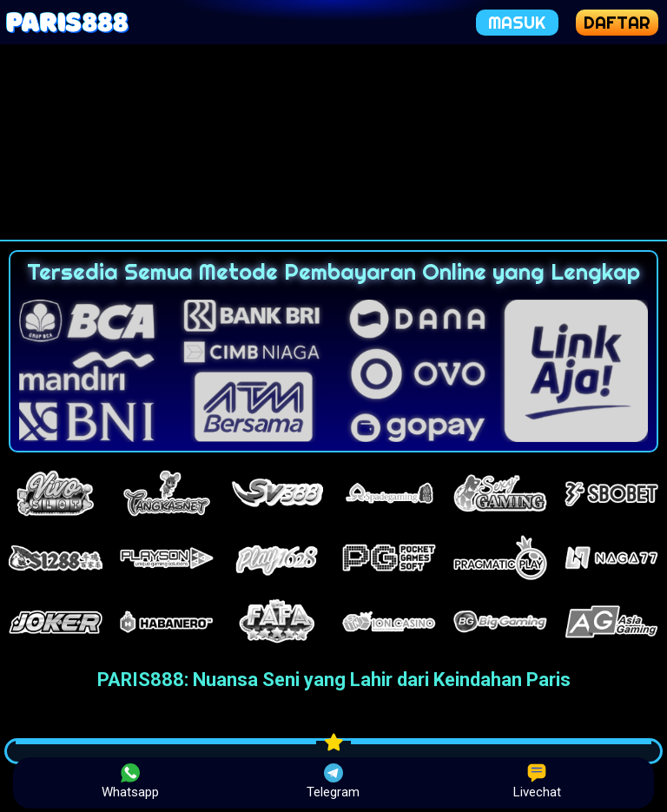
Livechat (537, 782)
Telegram (333, 782)
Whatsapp (130, 782)
